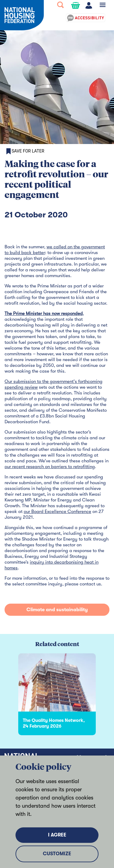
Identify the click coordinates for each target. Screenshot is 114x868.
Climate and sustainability (57, 610)
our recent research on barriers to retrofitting (50, 467)
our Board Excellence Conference (57, 511)
